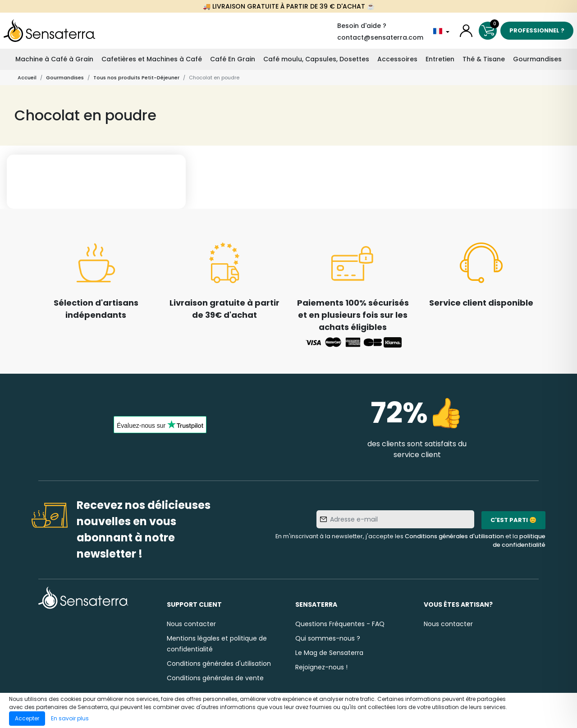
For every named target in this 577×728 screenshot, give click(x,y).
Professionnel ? (537, 30)
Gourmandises (537, 59)
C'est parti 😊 (513, 520)
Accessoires (397, 59)
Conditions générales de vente (215, 678)
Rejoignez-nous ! (321, 667)
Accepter (27, 718)
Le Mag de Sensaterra (329, 653)
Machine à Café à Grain (54, 59)
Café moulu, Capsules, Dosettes (316, 59)
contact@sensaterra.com (380, 37)
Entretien (440, 59)
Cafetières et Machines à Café (152, 59)
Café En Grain (233, 59)
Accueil (27, 78)
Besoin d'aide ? (362, 26)
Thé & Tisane (484, 59)
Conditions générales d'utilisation (454, 536)
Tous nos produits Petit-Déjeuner (136, 78)
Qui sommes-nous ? (328, 638)
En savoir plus (70, 718)
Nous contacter (191, 624)
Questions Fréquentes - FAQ (340, 624)
